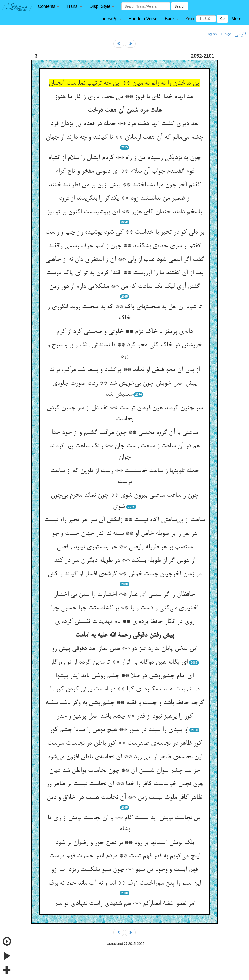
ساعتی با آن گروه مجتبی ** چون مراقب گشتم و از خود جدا (125, 433)
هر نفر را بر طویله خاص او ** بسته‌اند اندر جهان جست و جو (125, 534)
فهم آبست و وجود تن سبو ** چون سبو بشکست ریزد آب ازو (124, 870)
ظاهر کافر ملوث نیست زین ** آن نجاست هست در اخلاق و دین (124, 798)
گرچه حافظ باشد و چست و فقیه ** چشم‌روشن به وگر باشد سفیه (125, 703)
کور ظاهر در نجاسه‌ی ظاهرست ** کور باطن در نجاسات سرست (125, 743)
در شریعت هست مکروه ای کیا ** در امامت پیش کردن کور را (125, 689)
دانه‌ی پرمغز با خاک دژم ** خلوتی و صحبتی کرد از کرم (124, 332)
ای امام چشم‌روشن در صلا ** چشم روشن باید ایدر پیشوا (124, 676)
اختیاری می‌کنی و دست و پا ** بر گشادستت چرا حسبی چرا (124, 608)
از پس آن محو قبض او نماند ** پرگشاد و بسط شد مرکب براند (124, 370)
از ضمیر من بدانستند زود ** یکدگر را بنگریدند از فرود (125, 198)
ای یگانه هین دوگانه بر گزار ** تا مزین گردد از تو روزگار (119, 662)
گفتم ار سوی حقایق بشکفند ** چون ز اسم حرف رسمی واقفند (125, 246)
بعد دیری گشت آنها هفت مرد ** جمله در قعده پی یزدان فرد (124, 124)
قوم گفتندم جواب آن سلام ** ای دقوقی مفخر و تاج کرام (125, 171)
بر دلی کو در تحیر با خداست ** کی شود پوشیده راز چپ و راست (125, 232)
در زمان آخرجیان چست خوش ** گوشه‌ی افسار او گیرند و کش (124, 574)
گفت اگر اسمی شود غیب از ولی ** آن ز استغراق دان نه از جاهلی (125, 260)
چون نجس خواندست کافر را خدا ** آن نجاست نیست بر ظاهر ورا (124, 784)
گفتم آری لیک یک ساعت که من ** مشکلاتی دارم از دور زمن (124, 287)
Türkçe (226, 34)
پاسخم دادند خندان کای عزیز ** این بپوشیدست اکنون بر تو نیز (124, 212)
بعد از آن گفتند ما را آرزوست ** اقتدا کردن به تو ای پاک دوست (125, 273)
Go (222, 19)
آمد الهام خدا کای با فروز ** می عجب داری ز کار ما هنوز (125, 97)
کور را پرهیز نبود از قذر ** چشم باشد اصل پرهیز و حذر (125, 716)
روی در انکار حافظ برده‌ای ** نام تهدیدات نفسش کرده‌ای (125, 622)
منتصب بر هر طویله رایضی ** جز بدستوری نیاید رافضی (125, 547)
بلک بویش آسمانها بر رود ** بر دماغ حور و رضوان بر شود (125, 843)
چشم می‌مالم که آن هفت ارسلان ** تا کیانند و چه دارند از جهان (124, 137)
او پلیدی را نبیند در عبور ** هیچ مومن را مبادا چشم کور (119, 730)
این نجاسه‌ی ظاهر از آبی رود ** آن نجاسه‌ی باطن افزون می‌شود (125, 757)
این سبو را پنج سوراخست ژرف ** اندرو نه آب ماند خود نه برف (125, 883)
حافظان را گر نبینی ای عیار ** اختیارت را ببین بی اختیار (124, 595)
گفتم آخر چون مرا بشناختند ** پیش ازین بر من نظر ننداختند (125, 185)
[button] (49, 6)
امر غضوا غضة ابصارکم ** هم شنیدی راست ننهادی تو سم (125, 904)
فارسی (240, 34)
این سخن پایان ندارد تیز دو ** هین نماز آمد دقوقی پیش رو (124, 649)
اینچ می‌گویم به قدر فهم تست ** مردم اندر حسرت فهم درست (125, 856)
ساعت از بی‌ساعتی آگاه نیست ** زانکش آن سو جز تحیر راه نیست (124, 520)
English (211, 34)
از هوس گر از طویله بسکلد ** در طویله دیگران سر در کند (124, 561)
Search (180, 6)
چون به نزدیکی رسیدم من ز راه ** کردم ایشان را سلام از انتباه (125, 158)
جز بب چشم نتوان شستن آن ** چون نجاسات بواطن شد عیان (125, 771)
